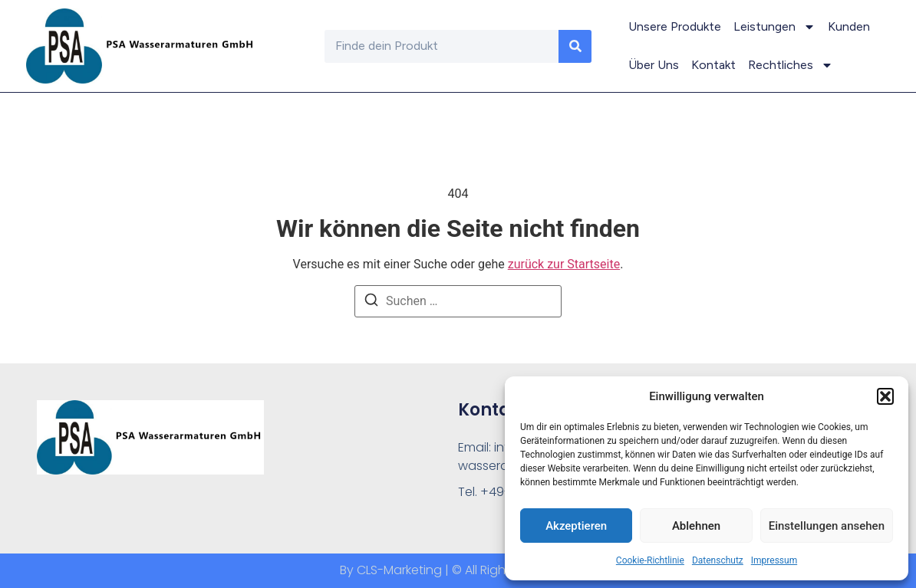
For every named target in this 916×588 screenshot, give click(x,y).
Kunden (849, 26)
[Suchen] (371, 302)
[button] (885, 396)
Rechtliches (791, 65)
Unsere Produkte (675, 26)
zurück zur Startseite (564, 264)
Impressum (774, 560)
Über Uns (654, 65)
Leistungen (774, 27)
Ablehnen (696, 526)
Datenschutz (718, 560)
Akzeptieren (576, 526)
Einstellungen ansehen (827, 526)
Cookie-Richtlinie (650, 560)
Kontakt (713, 65)
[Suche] (575, 46)
